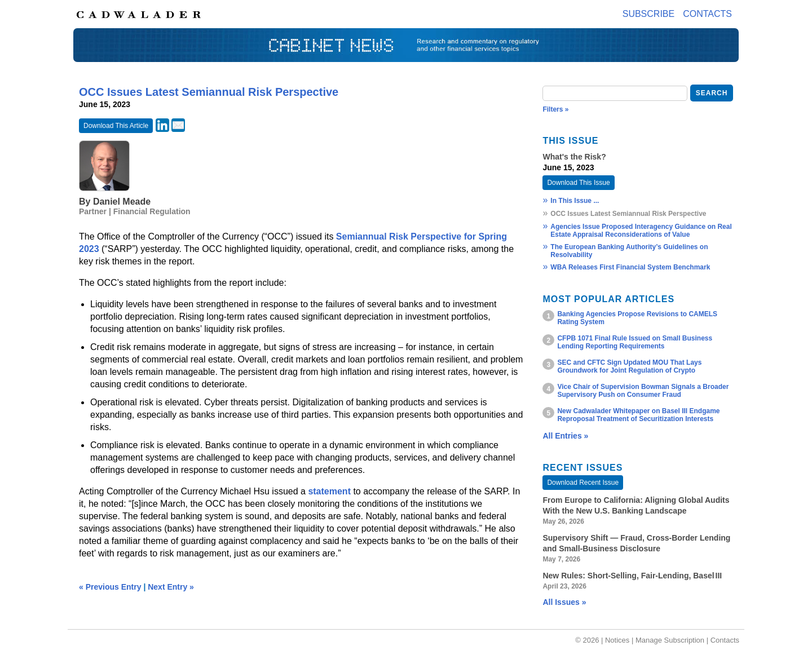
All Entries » (565, 436)
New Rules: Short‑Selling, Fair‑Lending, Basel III (632, 576)
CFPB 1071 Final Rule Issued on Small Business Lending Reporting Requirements (635, 342)
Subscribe (648, 14)
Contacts (707, 14)
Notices (617, 640)
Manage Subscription (670, 640)
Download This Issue (578, 183)
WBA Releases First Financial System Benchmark (630, 267)
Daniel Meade (122, 202)
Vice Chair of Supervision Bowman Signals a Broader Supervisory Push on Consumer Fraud (643, 391)
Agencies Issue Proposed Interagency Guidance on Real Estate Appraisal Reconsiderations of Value (641, 231)
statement (330, 491)
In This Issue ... (575, 201)
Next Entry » (171, 587)
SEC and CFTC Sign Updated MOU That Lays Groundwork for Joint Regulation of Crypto (629, 366)
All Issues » (564, 602)
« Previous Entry (110, 587)
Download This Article (116, 126)
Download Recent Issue (583, 483)
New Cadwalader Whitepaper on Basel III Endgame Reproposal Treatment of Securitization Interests (638, 415)
